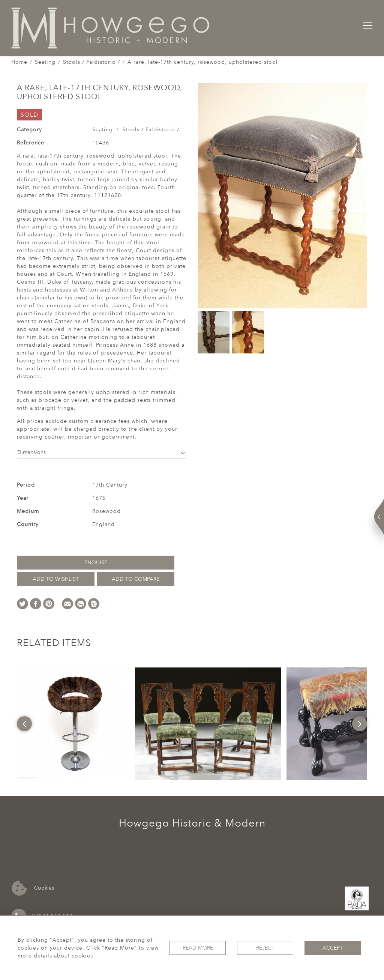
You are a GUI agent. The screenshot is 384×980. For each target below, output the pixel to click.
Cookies (33, 888)
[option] (73, 724)
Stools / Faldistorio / (91, 62)
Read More (198, 948)
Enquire (96, 563)
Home (19, 62)
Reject (265, 948)
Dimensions (102, 452)
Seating (45, 62)
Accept (333, 948)
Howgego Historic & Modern (192, 823)
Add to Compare (136, 579)
